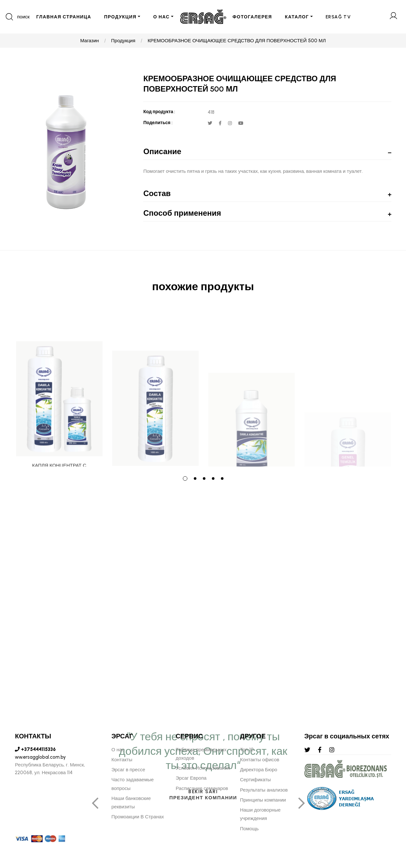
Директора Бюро (258, 770)
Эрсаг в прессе (128, 770)
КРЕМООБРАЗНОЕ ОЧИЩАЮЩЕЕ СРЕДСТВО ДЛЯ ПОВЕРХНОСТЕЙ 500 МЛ (237, 41)
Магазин (90, 41)
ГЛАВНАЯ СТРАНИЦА (64, 17)
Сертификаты (255, 780)
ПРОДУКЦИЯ (120, 17)
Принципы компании (263, 800)
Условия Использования (203, 768)
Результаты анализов (264, 790)
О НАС (161, 17)
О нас (118, 750)
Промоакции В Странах (138, 817)
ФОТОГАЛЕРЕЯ (252, 17)
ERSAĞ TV (338, 17)
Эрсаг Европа (191, 778)
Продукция (123, 41)
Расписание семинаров (202, 788)
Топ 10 (247, 750)
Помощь (249, 829)
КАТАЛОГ (297, 17)
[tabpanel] (59, 388)
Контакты (122, 760)
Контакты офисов (260, 760)
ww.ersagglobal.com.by (40, 757)
